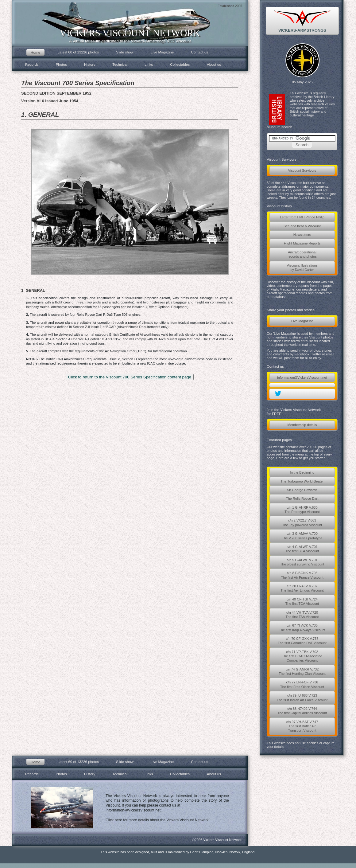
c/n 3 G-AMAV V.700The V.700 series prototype (302, 536)
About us (214, 64)
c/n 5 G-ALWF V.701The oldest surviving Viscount (302, 562)
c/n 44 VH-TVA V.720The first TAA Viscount (302, 615)
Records (32, 64)
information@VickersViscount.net (302, 377)
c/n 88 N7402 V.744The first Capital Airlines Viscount (302, 711)
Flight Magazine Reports (302, 243)
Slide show (125, 52)
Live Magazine (302, 321)
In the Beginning (302, 472)
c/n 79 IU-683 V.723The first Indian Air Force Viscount (302, 698)
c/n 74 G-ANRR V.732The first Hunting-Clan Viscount (302, 671)
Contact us (199, 52)
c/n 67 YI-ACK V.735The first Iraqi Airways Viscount (302, 628)
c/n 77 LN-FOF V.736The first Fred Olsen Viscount (302, 684)
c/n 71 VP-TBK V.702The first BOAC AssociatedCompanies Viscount (302, 656)
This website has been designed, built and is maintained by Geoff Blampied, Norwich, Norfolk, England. (178, 852)
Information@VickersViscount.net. (134, 810)
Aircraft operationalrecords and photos (302, 254)
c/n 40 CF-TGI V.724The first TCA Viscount (302, 601)
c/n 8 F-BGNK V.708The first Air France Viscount (302, 575)
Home (35, 52)
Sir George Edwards (302, 490)
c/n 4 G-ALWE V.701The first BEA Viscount (302, 549)
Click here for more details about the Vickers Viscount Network (157, 820)
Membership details (302, 425)
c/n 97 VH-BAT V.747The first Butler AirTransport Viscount (302, 726)
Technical (120, 64)
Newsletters (302, 235)
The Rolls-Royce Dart (302, 499)
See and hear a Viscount (302, 226)
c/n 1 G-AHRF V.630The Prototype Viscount (302, 510)
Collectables (180, 64)
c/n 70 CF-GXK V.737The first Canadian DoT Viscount (302, 641)
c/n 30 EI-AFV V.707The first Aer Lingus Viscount (302, 588)
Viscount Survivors (302, 170)
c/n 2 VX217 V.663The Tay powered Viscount (302, 522)
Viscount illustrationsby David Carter (302, 268)
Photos (61, 64)
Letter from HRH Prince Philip (302, 217)
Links (149, 64)
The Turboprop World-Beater (302, 481)
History (90, 64)
